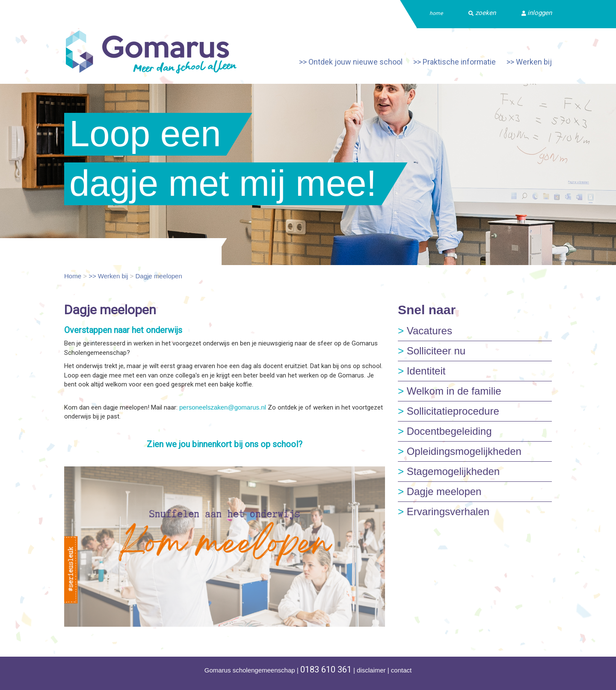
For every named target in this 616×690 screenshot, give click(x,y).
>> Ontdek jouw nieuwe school (351, 62)
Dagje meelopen (159, 276)
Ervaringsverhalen (444, 512)
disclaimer (371, 670)
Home (73, 276)
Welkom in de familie (450, 391)
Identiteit (422, 371)
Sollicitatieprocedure (449, 411)
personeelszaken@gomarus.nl (223, 407)
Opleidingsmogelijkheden (460, 451)
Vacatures (425, 331)
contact (401, 670)
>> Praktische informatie (455, 62)
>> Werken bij (529, 62)
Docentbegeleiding (445, 431)
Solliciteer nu (432, 351)
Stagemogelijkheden (449, 471)
